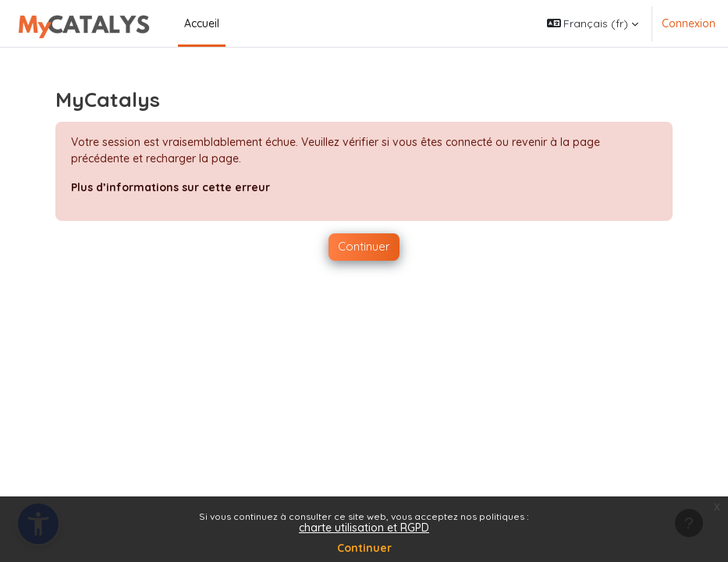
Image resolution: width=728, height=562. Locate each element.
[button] (593, 23)
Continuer (364, 548)
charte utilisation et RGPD (364, 528)
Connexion (689, 23)
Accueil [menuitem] (202, 23)
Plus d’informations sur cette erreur (170, 187)
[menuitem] (232, 23)
